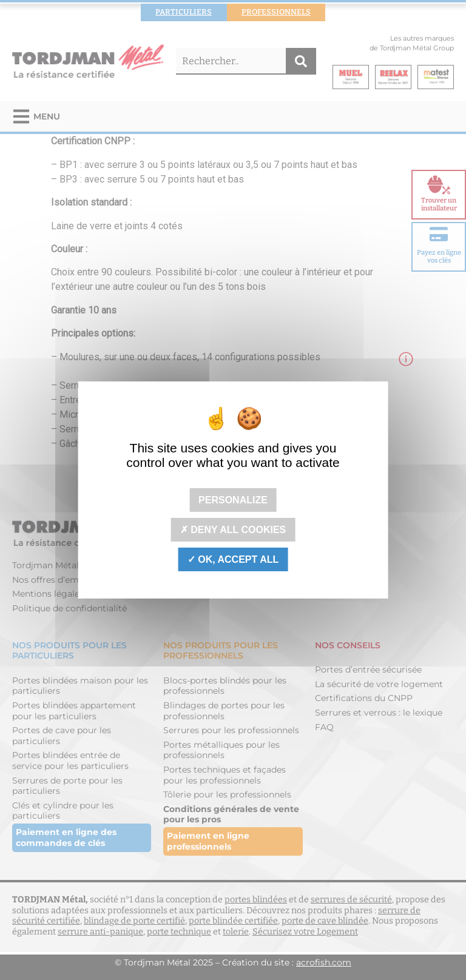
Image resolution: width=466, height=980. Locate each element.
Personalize (233, 499)
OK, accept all (233, 559)
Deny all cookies (233, 530)
